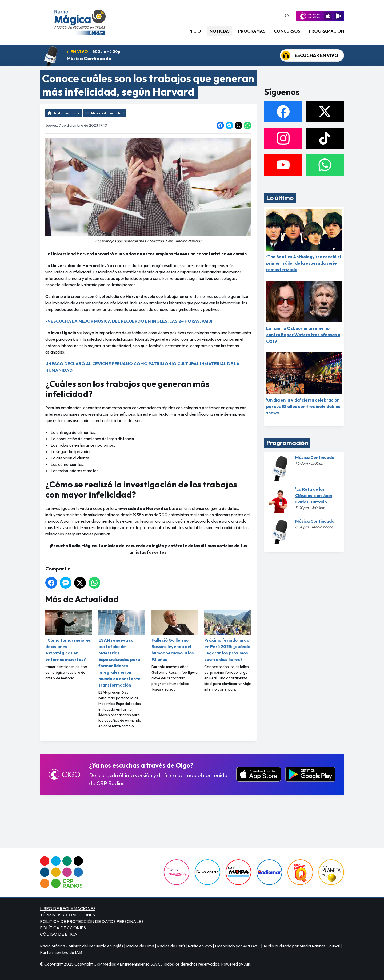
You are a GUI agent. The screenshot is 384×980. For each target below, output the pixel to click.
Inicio (195, 31)
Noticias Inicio (66, 113)
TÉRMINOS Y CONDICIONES (67, 915)
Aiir (247, 964)
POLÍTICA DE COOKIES (63, 928)
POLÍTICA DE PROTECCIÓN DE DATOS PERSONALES (92, 921)
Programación (326, 31)
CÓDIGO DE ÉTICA (59, 934)
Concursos (287, 31)
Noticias (220, 31)
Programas (252, 31)
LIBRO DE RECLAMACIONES (68, 908)
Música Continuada (89, 59)
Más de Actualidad (107, 113)
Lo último (280, 198)
